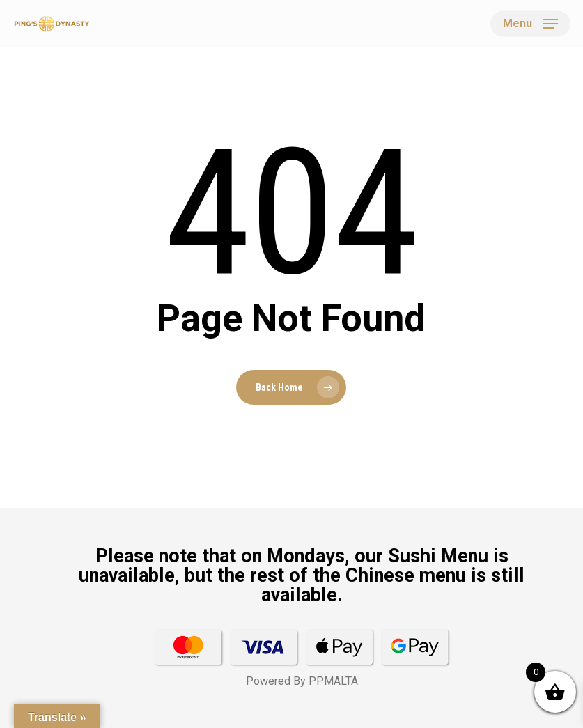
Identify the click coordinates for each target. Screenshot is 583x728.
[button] (530, 24)
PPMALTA (333, 681)
